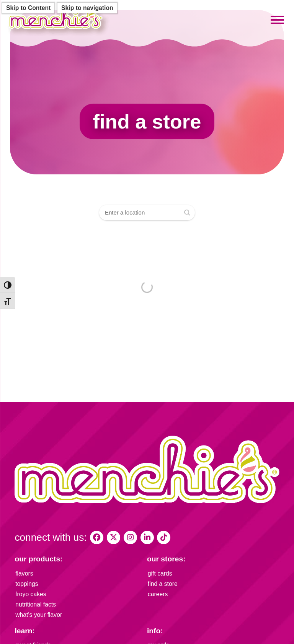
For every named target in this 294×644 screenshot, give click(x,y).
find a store (163, 584)
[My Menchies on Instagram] (130, 537)
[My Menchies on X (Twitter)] (114, 537)
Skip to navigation (87, 8)
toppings (27, 584)
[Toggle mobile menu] (277, 20)
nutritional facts (36, 604)
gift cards (160, 573)
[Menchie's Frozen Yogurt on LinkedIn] (147, 537)
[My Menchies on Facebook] (97, 537)
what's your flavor (39, 615)
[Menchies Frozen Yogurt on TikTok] (164, 537)
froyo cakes (31, 594)
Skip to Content (28, 8)
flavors (24, 573)
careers (158, 594)
